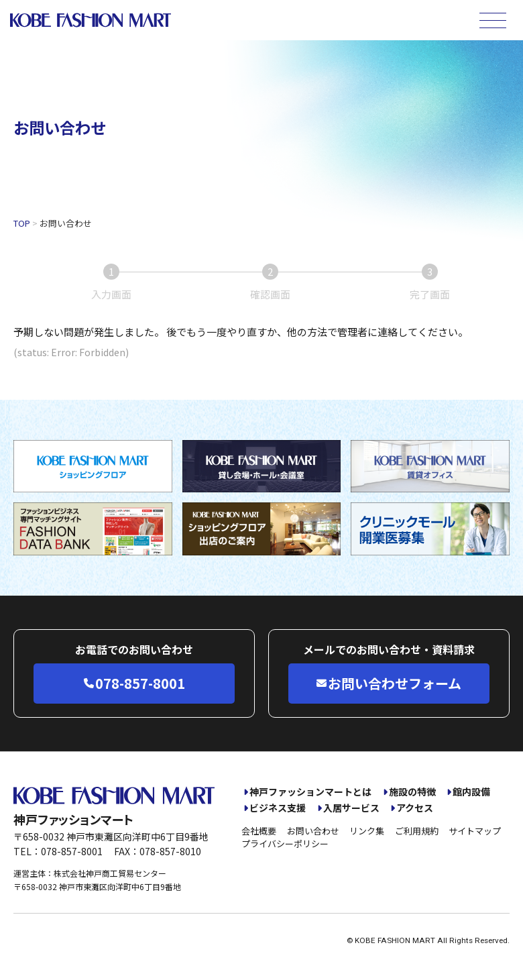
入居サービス (351, 808)
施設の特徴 (412, 792)
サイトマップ (475, 831)
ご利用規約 (417, 831)
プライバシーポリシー (285, 843)
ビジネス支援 (278, 808)
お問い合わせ (313, 831)
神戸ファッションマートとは (310, 792)
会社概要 (259, 831)
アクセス (415, 808)
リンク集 (367, 831)
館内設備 (471, 792)
